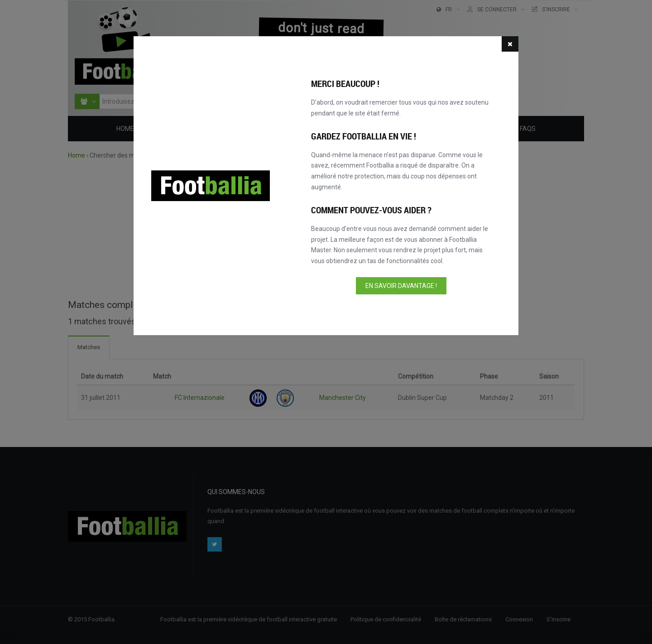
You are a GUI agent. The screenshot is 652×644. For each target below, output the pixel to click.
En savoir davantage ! (401, 286)
